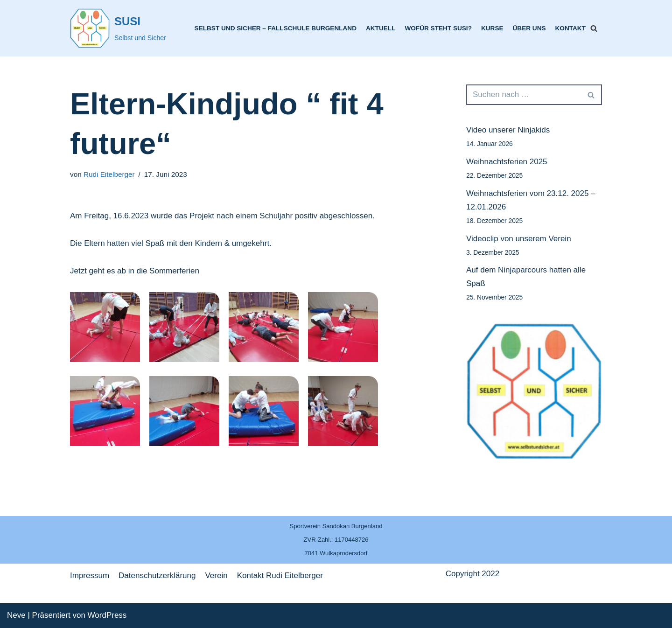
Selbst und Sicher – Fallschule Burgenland (276, 28)
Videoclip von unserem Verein (519, 239)
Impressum (90, 576)
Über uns (529, 28)
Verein (216, 576)
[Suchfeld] (594, 28)
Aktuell (381, 28)
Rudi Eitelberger (109, 174)
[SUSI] (118, 28)
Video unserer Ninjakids (508, 130)
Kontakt (570, 28)
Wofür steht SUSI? (438, 28)
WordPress (107, 615)
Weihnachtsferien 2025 (507, 162)
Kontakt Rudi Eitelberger (280, 576)
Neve (16, 615)
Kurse (492, 28)
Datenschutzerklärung (157, 576)
